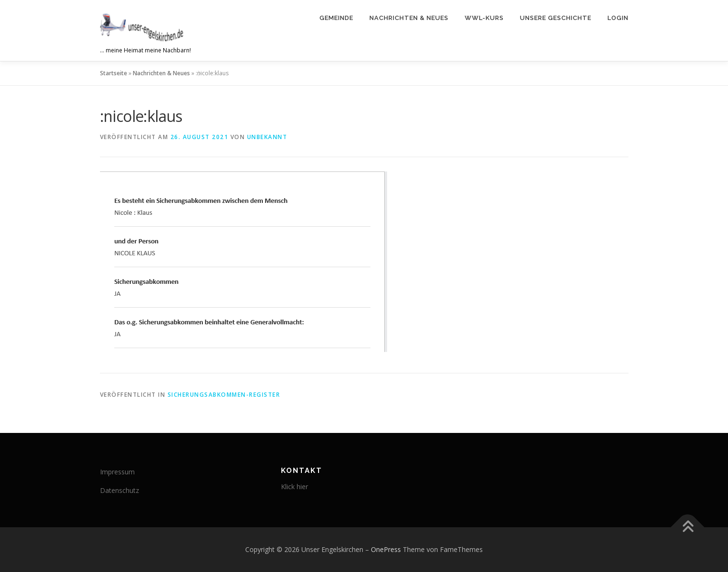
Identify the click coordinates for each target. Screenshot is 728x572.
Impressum (117, 472)
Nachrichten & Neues (409, 18)
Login (618, 18)
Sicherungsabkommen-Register (224, 395)
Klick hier (294, 487)
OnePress (386, 549)
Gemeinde (336, 18)
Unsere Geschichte (556, 18)
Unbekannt (267, 137)
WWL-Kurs (484, 18)
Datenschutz (120, 490)
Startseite (114, 73)
